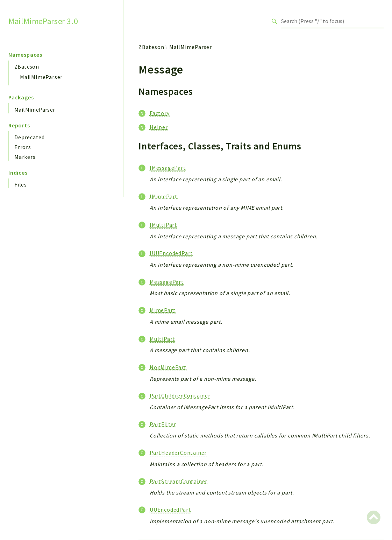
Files (21, 184)
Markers (25, 157)
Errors (23, 147)
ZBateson (27, 66)
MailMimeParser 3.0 (43, 21)
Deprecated (30, 137)
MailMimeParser (41, 77)
